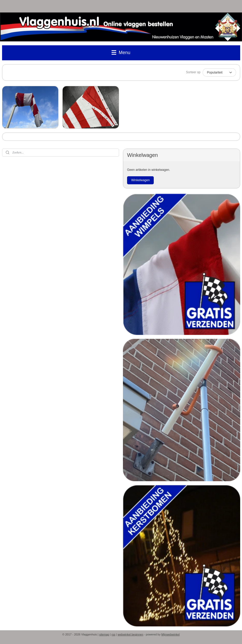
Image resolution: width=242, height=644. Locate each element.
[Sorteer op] (219, 72)
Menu (121, 53)
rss (113, 634)
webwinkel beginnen (130, 634)
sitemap (104, 634)
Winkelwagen (140, 180)
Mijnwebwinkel (170, 634)
